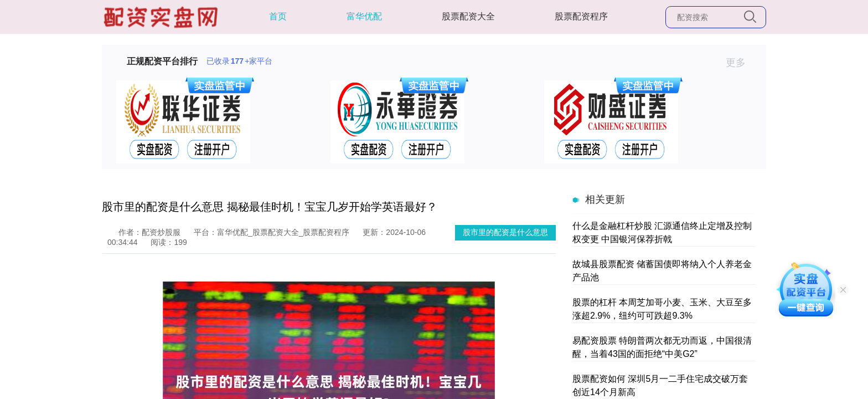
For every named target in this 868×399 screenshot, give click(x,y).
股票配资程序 (581, 16)
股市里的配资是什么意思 (505, 232)
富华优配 (364, 16)
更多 (740, 63)
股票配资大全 (468, 16)
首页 (278, 16)
